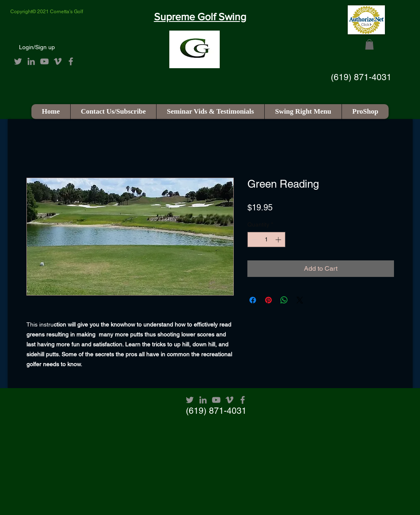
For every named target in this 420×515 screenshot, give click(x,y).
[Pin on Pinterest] (268, 300)
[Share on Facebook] (253, 300)
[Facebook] (71, 61)
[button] (369, 44)
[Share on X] (300, 300)
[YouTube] (44, 61)
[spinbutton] (266, 240)
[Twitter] (18, 61)
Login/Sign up (37, 47)
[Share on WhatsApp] (284, 300)
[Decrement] (254, 240)
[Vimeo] (58, 61)
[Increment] (279, 240)
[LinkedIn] (31, 61)
